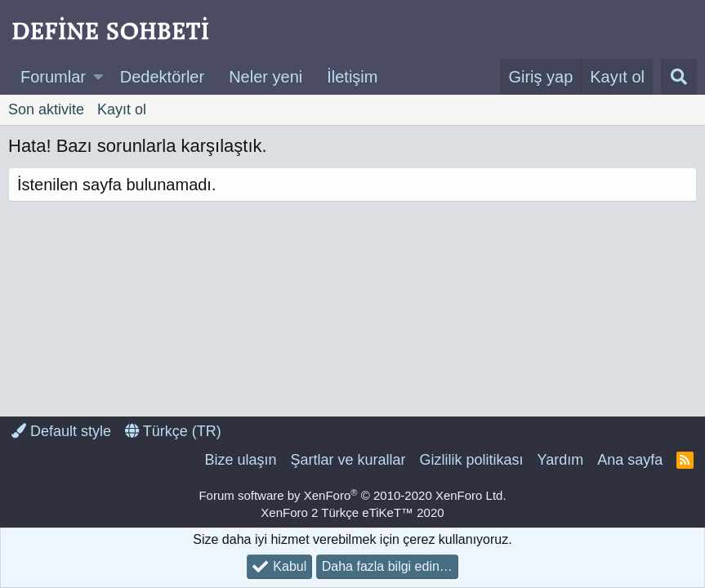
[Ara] (679, 77)
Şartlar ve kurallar (348, 460)
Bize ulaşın (240, 460)
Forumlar (53, 77)
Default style (61, 431)
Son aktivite (46, 109)
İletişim (352, 77)
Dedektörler (162, 77)
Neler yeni (265, 77)
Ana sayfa (630, 460)
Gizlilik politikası (471, 460)
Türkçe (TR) (173, 431)
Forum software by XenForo (352, 495)
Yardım (561, 460)
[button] (98, 77)
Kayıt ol (122, 109)
